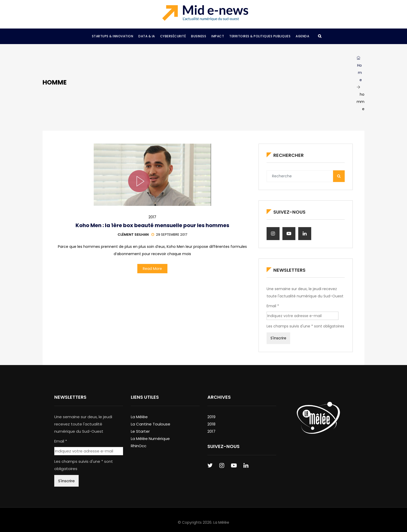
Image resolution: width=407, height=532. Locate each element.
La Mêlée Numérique (150, 439)
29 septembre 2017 (169, 234)
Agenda (302, 36)
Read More (152, 269)
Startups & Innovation (113, 36)
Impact (218, 36)
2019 (211, 417)
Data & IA (147, 36)
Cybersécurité (173, 36)
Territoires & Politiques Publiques (260, 36)
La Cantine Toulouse (151, 424)
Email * (273, 306)
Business (199, 36)
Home (359, 69)
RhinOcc (139, 446)
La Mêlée (139, 417)
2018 (211, 424)
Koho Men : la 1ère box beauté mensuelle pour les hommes (152, 225)
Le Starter (140, 431)
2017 (152, 217)
